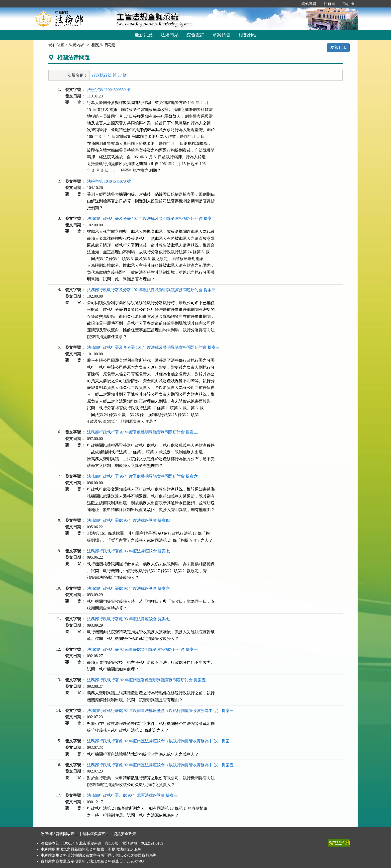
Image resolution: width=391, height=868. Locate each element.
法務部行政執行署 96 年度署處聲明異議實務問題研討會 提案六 (142, 476)
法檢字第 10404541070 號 (109, 181)
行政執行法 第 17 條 (109, 75)
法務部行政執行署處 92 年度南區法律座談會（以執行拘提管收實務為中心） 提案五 (160, 765)
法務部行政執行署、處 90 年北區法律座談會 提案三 (132, 795)
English (348, 4)
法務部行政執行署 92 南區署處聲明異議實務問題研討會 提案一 (142, 650)
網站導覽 (309, 4)
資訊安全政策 (125, 834)
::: (292, 4)
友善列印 (338, 47)
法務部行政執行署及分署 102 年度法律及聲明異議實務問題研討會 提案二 (151, 218)
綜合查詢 (195, 35)
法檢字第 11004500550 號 (109, 90)
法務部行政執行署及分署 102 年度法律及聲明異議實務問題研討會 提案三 (151, 290)
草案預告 (221, 35)
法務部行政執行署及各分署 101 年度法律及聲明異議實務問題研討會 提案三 (153, 347)
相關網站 (247, 35)
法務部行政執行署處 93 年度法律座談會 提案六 (128, 588)
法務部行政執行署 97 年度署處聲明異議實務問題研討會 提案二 (142, 432)
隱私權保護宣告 (96, 834)
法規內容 (76, 45)
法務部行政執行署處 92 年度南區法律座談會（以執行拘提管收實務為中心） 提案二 (160, 741)
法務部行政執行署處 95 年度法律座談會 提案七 (128, 551)
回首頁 (330, 4)
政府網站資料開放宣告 (59, 834)
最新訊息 (144, 35)
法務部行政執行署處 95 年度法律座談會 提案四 (128, 520)
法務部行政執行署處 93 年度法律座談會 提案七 (128, 619)
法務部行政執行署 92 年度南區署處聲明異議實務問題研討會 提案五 (146, 680)
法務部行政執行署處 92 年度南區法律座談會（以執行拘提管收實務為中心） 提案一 (160, 711)
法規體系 (170, 35)
